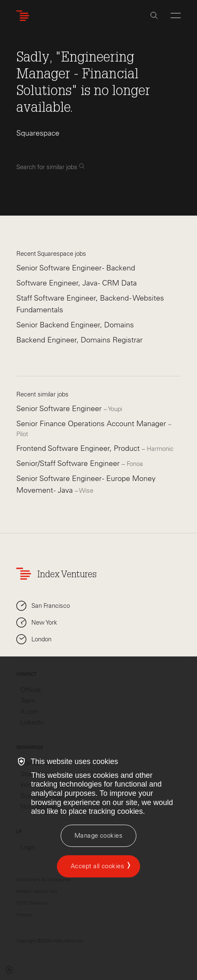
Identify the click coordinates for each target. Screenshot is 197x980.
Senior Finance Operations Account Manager (92, 424)
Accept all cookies (97, 866)
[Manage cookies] (98, 836)
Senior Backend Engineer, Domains (75, 325)
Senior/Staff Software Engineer (69, 463)
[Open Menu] (176, 15)
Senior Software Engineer (60, 409)
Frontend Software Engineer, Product (79, 448)
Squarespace (38, 133)
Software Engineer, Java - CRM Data (77, 283)
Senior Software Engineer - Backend (76, 268)
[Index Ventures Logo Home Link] (25, 16)
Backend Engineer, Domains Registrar (79, 340)
